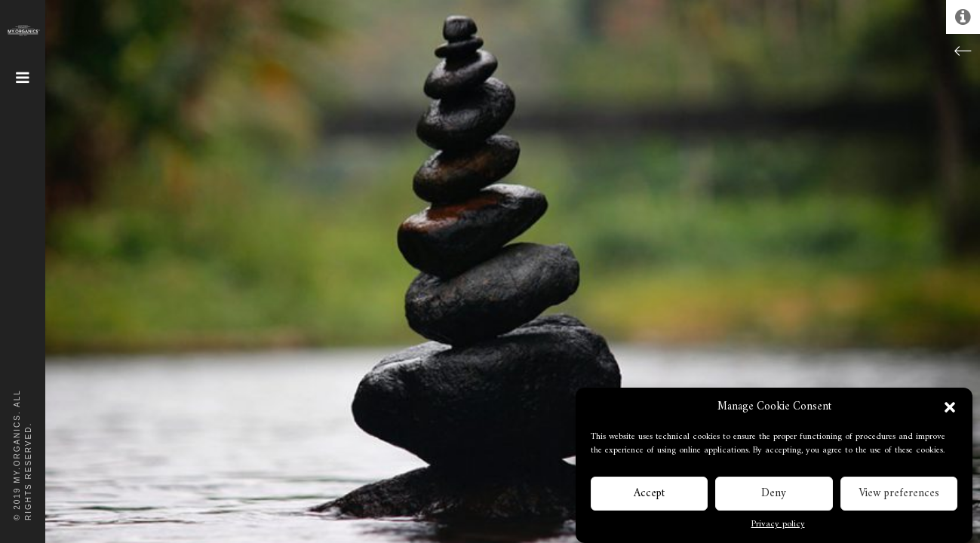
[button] (950, 410)
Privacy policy (778, 527)
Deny (774, 495)
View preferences (899, 495)
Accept (649, 495)
